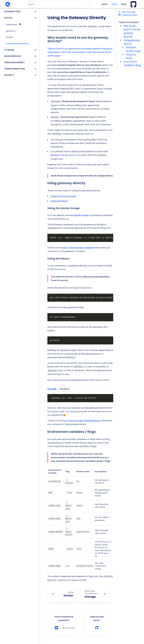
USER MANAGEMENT (14, 62)
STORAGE (9, 50)
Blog (124, 4)
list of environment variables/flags (82, 419)
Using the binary (59, 200)
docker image (81, 214)
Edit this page (127, 12)
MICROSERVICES (13, 56)
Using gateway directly (66, 182)
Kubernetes (12, 25)
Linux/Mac (53, 387)
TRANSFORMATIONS (15, 69)
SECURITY (9, 75)
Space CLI (11, 31)
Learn (105, 4)
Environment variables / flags (72, 430)
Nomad (55, 154)
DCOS (65, 154)
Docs (114, 4)
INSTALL (8, 18)
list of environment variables (78, 246)
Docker (10, 37)
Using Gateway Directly (17, 44)
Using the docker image (63, 195)
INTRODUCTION (12, 12)
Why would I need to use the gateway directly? (78, 39)
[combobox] (59, 4)
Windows (64, 387)
